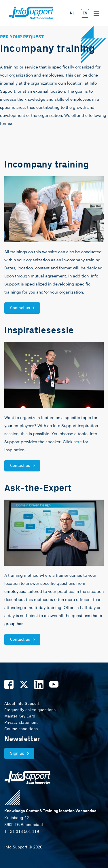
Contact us (20, 308)
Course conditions (21, 729)
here (78, 442)
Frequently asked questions (30, 710)
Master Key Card (20, 716)
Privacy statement (21, 723)
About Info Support (22, 704)
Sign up (17, 753)
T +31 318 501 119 (22, 832)
